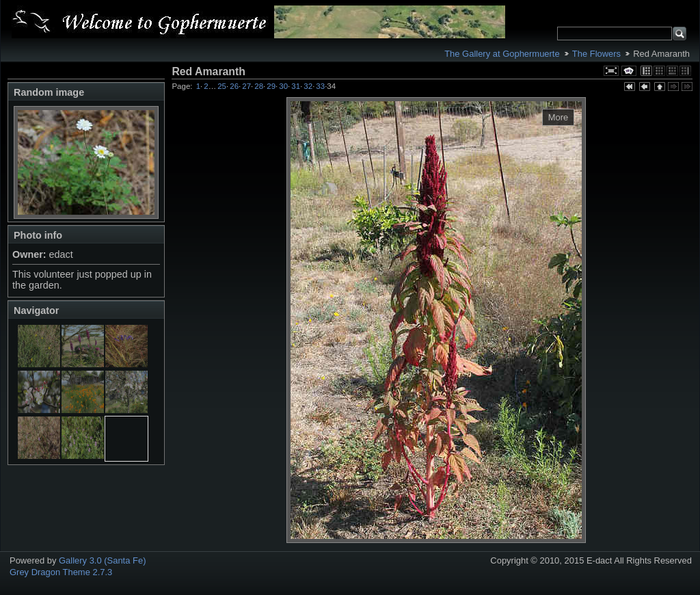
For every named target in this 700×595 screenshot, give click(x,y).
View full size (611, 71)
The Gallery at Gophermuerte (502, 54)
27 (246, 86)
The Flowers (596, 54)
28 (259, 86)
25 (222, 86)
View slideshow (629, 71)
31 (296, 86)
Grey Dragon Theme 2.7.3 (61, 572)
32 (308, 86)
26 (234, 86)
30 (283, 86)
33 (320, 86)
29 (271, 86)
